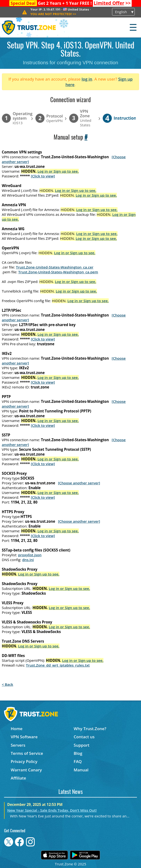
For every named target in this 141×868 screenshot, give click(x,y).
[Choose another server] (79, 483)
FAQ (78, 761)
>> (112, 3)
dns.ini (28, 560)
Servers (18, 745)
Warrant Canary (26, 770)
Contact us (84, 737)
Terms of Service (27, 753)
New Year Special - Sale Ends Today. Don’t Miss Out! (52, 810)
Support (82, 745)
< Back (8, 684)
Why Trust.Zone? (90, 729)
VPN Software (24, 737)
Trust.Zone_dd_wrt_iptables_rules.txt (58, 665)
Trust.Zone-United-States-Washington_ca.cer (55, 267)
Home (17, 729)
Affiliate (18, 778)
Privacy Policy (24, 761)
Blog (78, 753)
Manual (81, 770)
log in (87, 79)
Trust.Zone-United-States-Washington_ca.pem (58, 272)
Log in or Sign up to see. (58, 171)
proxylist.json (30, 555)
